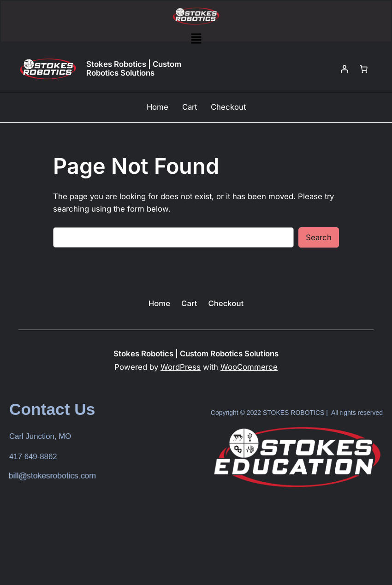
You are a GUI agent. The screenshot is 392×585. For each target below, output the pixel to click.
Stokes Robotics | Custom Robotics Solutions (134, 68)
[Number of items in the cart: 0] (364, 69)
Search (319, 237)
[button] (196, 39)
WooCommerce (249, 367)
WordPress (181, 367)
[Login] (344, 69)
